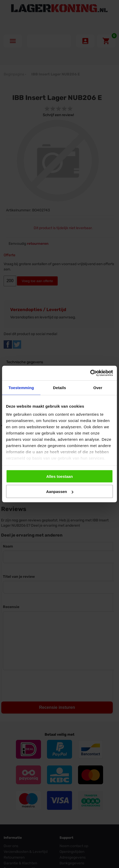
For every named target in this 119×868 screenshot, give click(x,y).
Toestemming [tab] (21, 387)
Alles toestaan (59, 476)
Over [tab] (98, 387)
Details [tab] (59, 387)
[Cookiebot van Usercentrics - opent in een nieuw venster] (90, 373)
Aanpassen (60, 492)
